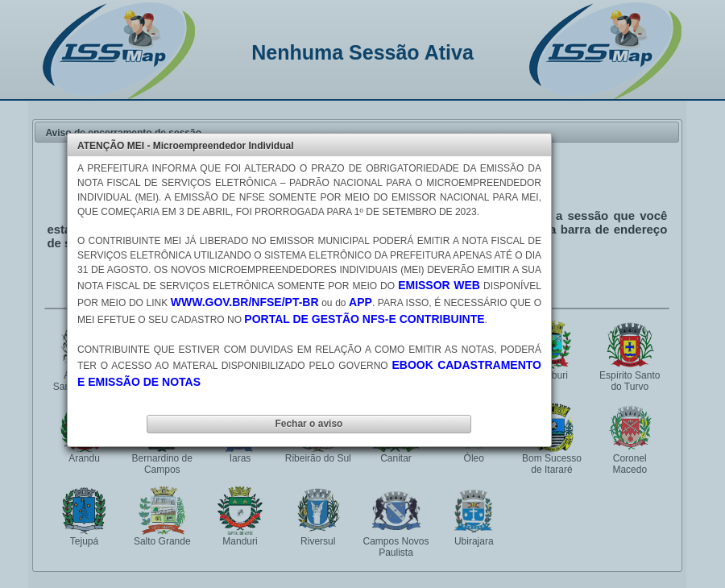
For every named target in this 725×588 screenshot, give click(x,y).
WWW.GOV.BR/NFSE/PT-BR (245, 302)
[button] (309, 424)
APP (360, 302)
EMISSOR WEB (439, 285)
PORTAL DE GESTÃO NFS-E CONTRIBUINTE (364, 319)
